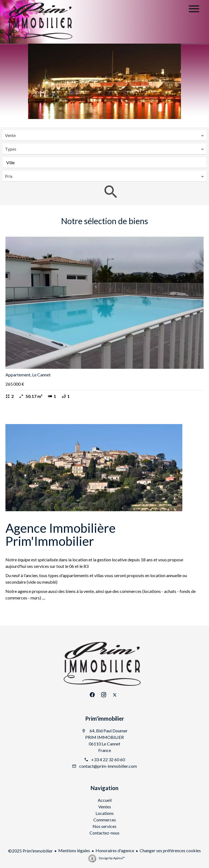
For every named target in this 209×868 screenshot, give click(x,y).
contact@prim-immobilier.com (108, 766)
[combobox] (104, 135)
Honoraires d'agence (115, 850)
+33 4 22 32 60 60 (108, 759)
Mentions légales (74, 850)
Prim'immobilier (105, 718)
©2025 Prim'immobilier (30, 851)
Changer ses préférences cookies (170, 850)
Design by (112, 858)
